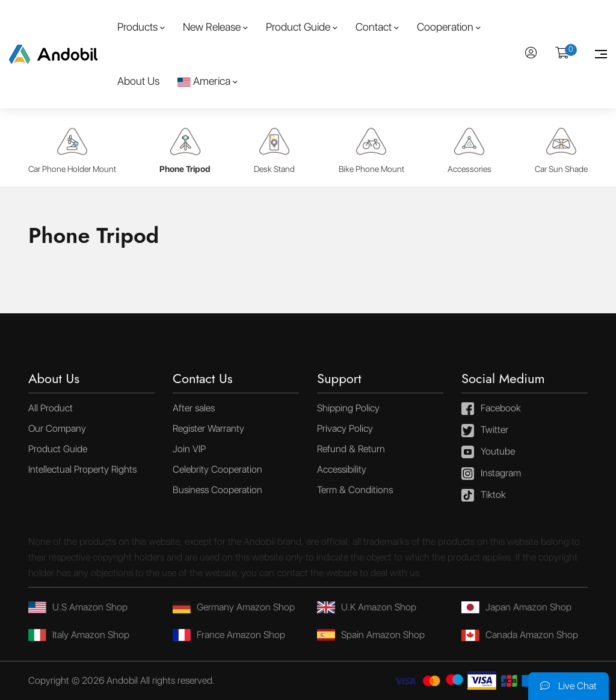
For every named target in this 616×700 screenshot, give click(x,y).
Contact (374, 27)
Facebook (491, 409)
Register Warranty (208, 428)
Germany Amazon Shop (234, 607)
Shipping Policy (348, 408)
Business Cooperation (217, 490)
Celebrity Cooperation (217, 469)
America (204, 81)
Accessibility (342, 469)
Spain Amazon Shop (371, 635)
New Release (212, 27)
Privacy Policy (345, 428)
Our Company (57, 428)
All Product (51, 408)
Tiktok (484, 496)
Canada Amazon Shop (520, 635)
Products (137, 27)
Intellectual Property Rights (82, 469)
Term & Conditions (355, 490)
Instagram (491, 474)
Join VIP (189, 449)
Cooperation (445, 27)
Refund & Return (351, 449)
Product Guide (298, 27)
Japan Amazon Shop (516, 607)
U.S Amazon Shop (78, 607)
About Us (138, 81)
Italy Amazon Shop (79, 635)
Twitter (485, 431)
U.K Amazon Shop (367, 607)
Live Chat (568, 686)
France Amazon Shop (229, 635)
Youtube (488, 452)
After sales (194, 408)
